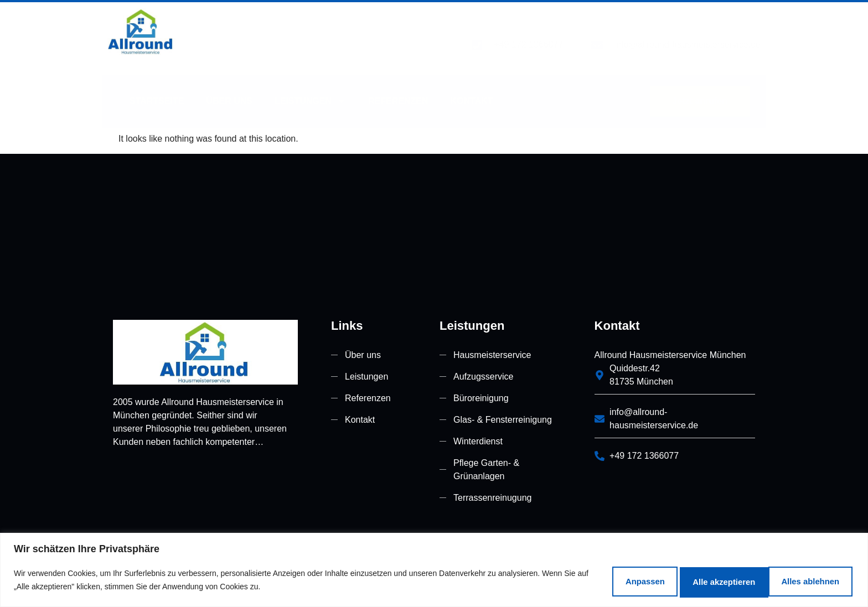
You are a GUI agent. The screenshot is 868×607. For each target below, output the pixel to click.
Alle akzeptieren (797, 579)
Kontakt (472, 87)
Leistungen (310, 87)
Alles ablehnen (681, 579)
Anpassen (578, 579)
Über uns (229, 87)
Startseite (157, 87)
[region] (434, 569)
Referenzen (398, 87)
